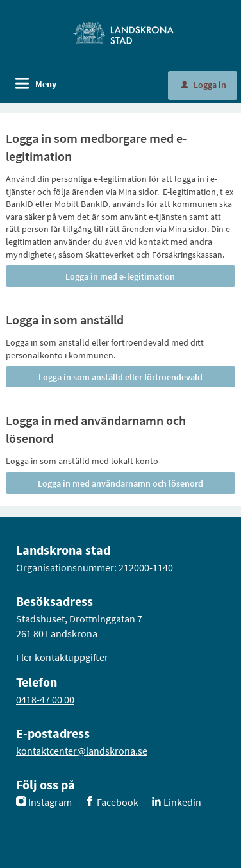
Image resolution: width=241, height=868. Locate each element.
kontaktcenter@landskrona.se (82, 751)
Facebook (118, 802)
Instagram (50, 802)
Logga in (204, 85)
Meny (46, 84)
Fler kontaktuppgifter (62, 657)
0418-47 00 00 (45, 699)
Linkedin (182, 802)
